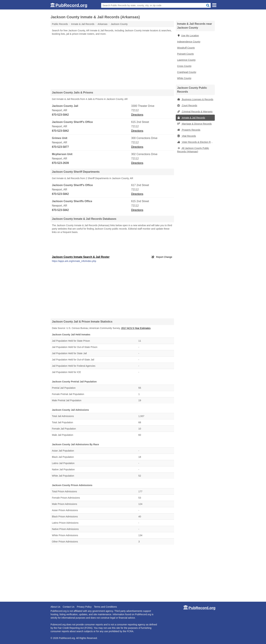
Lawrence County (186, 60)
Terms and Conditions (105, 607)
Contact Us (68, 607)
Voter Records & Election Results (196, 142)
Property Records (189, 130)
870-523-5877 (60, 147)
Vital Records (187, 136)
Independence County (189, 42)
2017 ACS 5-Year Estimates (136, 328)
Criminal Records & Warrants (195, 112)
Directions (137, 115)
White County (184, 78)
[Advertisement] (112, 62)
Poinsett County (186, 54)
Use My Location (188, 36)
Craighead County (187, 72)
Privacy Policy (84, 607)
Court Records (187, 105)
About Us (55, 607)
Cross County (184, 66)
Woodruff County (186, 48)
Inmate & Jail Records (191, 118)
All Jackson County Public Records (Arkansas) (193, 150)
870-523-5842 (60, 115)
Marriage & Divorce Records (194, 124)
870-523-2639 (60, 163)
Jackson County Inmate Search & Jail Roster (81, 257)
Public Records (60, 24)
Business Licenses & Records (195, 99)
